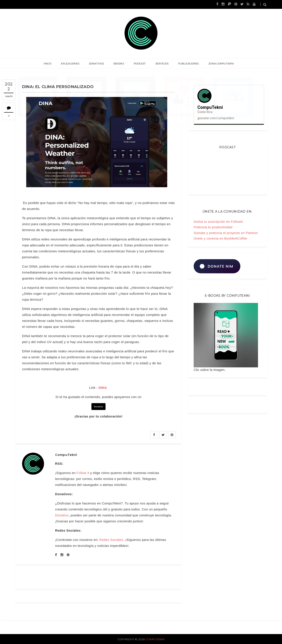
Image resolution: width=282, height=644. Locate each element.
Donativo (99, 407)
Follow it (83, 473)
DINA (103, 388)
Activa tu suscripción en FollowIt (218, 222)
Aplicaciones (72, 64)
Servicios (161, 64)
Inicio (50, 64)
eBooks (119, 64)
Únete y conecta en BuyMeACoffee (220, 238)
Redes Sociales (111, 540)
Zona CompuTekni (218, 64)
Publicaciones (187, 64)
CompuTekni (155, 639)
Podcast (139, 64)
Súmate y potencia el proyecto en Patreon (226, 233)
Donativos (98, 64)
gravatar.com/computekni (216, 118)
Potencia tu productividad (213, 227)
